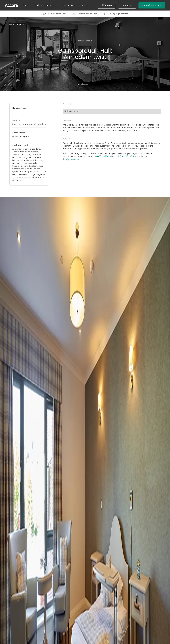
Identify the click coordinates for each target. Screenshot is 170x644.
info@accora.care (72, 159)
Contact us (127, 5)
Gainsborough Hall (23, 149)
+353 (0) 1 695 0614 (125, 156)
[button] (27, 5)
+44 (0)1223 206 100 (103, 156)
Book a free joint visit (152, 5)
